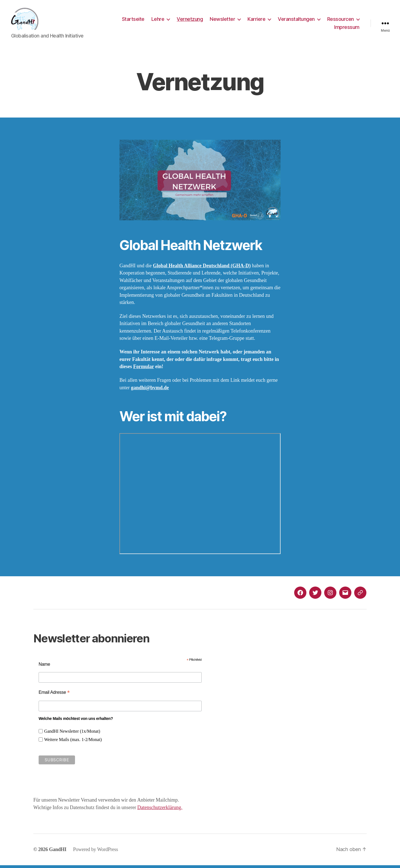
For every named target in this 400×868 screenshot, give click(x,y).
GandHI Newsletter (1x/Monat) (72, 734)
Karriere (256, 20)
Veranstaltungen (296, 20)
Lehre (158, 20)
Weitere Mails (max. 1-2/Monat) (73, 742)
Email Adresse (54, 695)
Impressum (347, 28)
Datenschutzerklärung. (160, 810)
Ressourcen (341, 20)
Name (44, 667)
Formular (144, 369)
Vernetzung (190, 20)
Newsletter (222, 20)
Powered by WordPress (96, 852)
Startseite (133, 20)
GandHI (58, 852)
